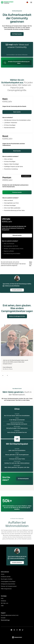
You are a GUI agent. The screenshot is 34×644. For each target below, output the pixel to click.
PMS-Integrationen (6, 590)
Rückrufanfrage (5, 621)
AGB (2, 607)
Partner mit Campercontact (9, 588)
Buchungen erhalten (7, 580)
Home (3, 575)
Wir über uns (5, 604)
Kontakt (3, 619)
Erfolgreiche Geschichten (8, 585)
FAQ (2, 600)
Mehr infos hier (31, 264)
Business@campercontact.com (10, 617)
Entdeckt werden (6, 578)
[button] (27, 2)
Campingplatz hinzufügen (8, 583)
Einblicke (3, 602)
